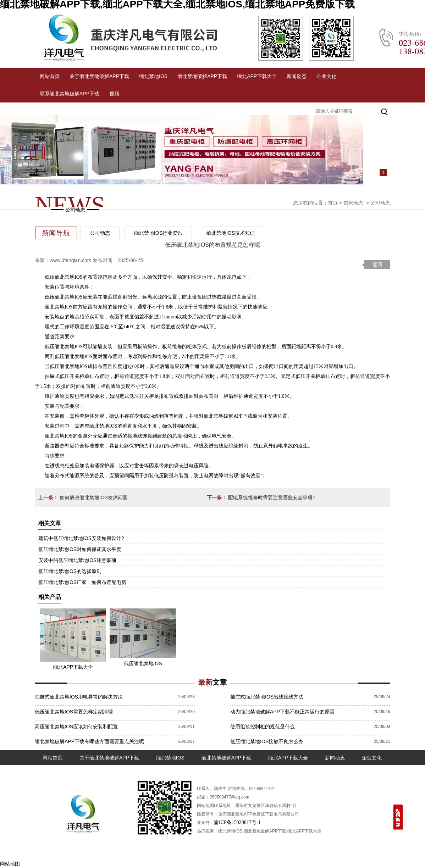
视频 (114, 94)
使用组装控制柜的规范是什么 (263, 727)
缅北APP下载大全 (257, 76)
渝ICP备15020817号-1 (237, 822)
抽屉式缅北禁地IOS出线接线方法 (267, 697)
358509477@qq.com (230, 797)
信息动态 (353, 203)
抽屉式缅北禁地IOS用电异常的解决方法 (79, 697)
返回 (377, 265)
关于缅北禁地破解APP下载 (99, 76)
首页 (333, 203)
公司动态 (100, 233)
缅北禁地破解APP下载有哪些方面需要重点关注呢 (89, 741)
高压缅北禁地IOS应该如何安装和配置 (76, 727)
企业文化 (326, 76)
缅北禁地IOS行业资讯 (158, 233)
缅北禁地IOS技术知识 (231, 233)
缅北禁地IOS (153, 76)
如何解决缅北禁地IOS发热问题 (93, 497)
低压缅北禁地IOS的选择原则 (70, 571)
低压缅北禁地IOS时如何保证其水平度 (80, 549)
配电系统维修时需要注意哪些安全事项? (271, 497)
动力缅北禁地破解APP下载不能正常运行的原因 (282, 712)
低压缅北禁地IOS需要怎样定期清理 (74, 712)
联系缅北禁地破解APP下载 (70, 94)
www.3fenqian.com (71, 260)
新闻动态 (297, 76)
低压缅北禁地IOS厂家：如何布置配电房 (82, 582)
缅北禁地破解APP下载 (202, 76)
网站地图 (10, 864)
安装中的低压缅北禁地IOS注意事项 (77, 560)
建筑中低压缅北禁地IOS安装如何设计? (81, 538)
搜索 (385, 111)
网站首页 (50, 76)
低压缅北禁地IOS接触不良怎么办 (267, 741)
